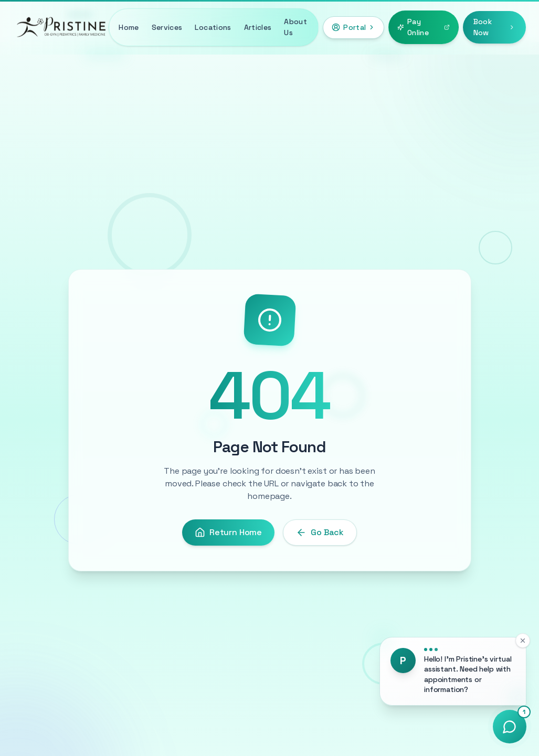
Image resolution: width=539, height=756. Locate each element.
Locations (213, 27)
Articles (258, 27)
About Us (295, 27)
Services (167, 27)
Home (129, 27)
